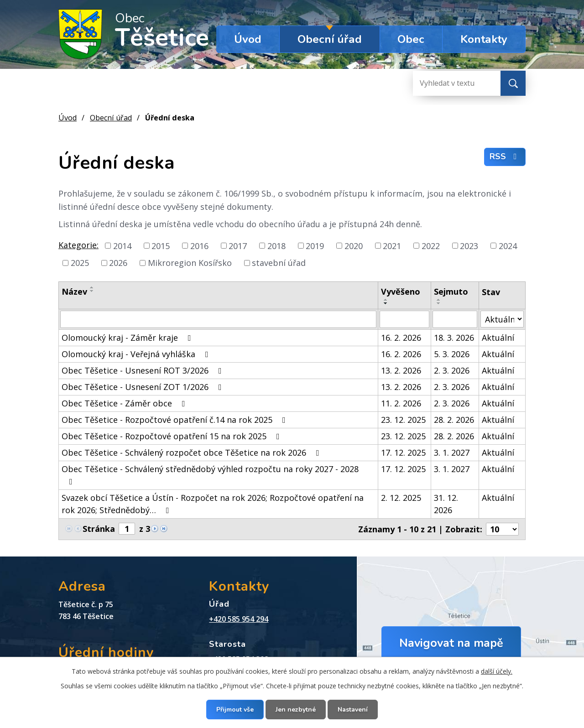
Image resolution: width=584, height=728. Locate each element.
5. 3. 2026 (452, 354)
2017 (238, 245)
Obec (411, 39)
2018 (276, 245)
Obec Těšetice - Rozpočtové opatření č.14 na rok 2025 (175, 420)
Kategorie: (78, 245)
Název (74, 291)
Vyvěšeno (401, 291)
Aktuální (498, 338)
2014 (122, 245)
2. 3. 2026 (452, 370)
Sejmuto (451, 291)
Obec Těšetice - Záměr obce (125, 403)
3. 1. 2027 (452, 452)
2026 (118, 263)
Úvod (248, 39)
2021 (392, 245)
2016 (199, 245)
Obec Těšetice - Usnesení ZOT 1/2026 (143, 387)
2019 (315, 245)
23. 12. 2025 (403, 420)
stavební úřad (279, 263)
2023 (469, 245)
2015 (161, 245)
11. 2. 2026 (401, 403)
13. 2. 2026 (401, 370)
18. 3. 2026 (454, 338)
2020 (354, 245)
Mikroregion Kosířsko (190, 263)
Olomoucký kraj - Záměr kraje (128, 338)
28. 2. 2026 (454, 420)
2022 (431, 245)
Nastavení (353, 710)
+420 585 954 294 (239, 619)
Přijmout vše (235, 710)
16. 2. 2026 (401, 338)
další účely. (497, 671)
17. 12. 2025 (403, 452)
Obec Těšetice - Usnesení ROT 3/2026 (143, 370)
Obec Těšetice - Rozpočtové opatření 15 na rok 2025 (172, 436)
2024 (508, 245)
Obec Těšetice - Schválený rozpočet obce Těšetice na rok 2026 (192, 452)
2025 (80, 263)
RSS (505, 156)
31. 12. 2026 (446, 504)
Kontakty (484, 39)
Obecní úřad (330, 39)
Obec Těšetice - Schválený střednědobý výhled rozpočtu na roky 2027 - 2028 (210, 475)
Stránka (99, 529)
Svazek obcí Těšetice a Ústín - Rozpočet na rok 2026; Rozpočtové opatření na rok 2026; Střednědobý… (213, 504)
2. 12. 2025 (401, 498)
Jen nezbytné (296, 710)
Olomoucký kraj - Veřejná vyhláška (137, 354)
